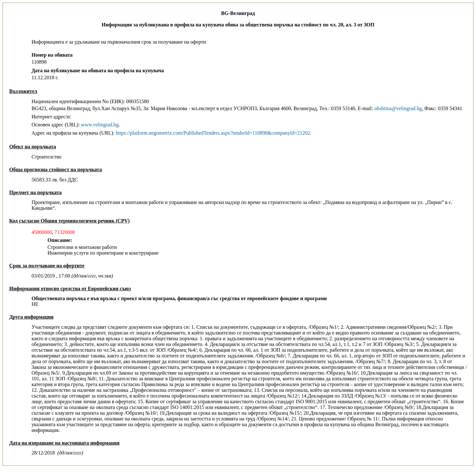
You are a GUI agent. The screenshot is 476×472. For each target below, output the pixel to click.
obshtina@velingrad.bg (398, 108)
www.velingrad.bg (100, 125)
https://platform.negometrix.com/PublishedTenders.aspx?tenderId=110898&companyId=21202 (213, 133)
